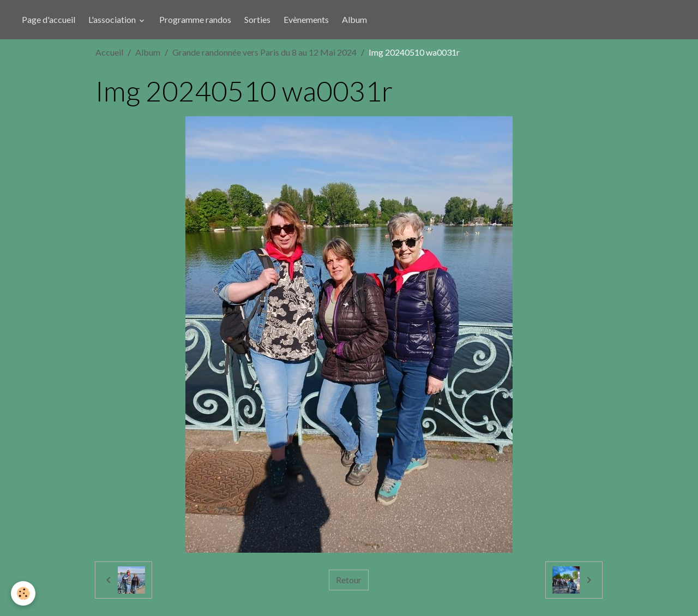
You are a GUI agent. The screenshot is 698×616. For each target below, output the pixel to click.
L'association (113, 19)
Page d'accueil (49, 19)
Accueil (109, 52)
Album (354, 19)
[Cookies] (23, 593)
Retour (349, 580)
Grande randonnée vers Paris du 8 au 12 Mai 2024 (264, 52)
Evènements (306, 19)
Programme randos (195, 19)
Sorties (257, 19)
